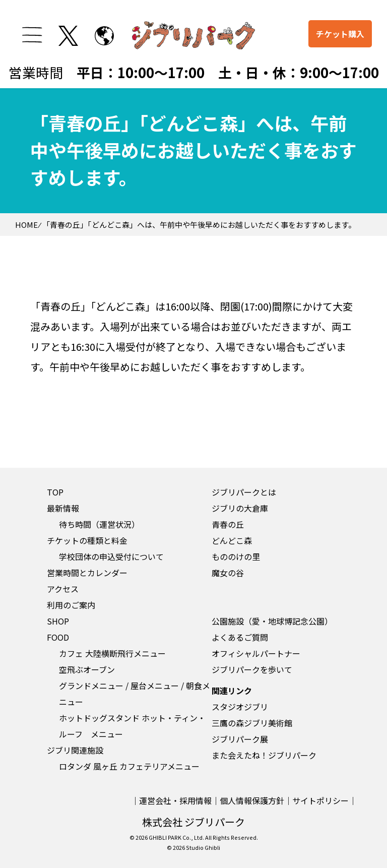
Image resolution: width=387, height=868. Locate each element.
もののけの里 (236, 556)
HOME (26, 225)
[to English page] (104, 36)
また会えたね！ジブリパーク (264, 755)
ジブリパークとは (244, 492)
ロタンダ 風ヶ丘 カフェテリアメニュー (129, 766)
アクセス (63, 589)
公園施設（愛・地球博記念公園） (272, 621)
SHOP (58, 621)
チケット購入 (340, 34)
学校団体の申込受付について (111, 556)
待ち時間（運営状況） (99, 524)
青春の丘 (228, 524)
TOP (55, 492)
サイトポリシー (320, 800)
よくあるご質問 (240, 637)
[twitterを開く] (69, 36)
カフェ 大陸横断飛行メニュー (112, 653)
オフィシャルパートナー (256, 653)
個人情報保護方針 (252, 800)
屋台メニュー (155, 686)
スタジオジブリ (240, 707)
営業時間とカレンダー (87, 573)
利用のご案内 (71, 605)
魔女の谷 (228, 573)
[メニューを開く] (32, 35)
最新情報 (63, 508)
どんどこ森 (232, 540)
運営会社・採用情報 (175, 800)
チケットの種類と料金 (87, 540)
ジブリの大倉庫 (240, 508)
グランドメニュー (91, 686)
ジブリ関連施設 (75, 750)
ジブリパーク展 (240, 739)
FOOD (58, 637)
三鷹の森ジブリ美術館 (252, 723)
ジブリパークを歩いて (252, 669)
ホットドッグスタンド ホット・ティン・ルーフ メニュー (132, 726)
